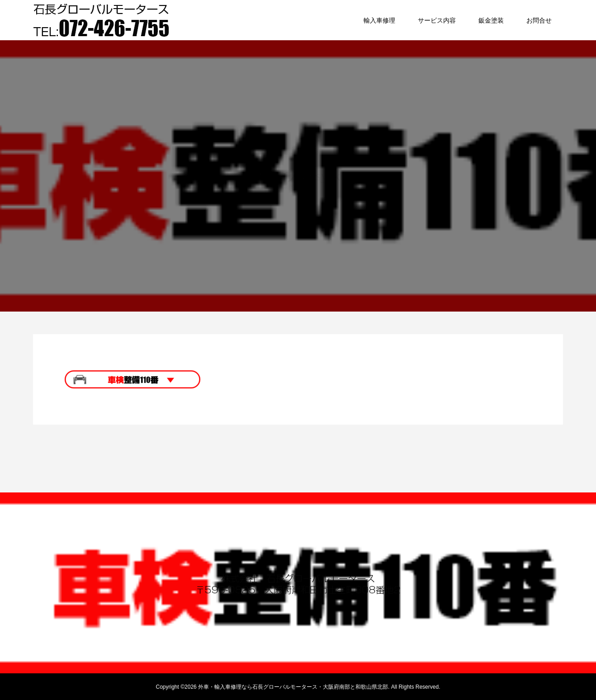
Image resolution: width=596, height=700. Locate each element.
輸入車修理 (379, 20)
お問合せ (539, 20)
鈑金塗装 (491, 20)
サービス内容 (437, 20)
